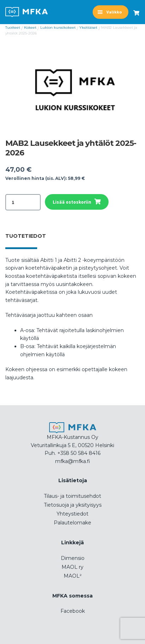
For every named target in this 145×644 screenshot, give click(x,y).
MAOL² (73, 576)
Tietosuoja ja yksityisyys (73, 505)
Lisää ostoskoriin (72, 202)
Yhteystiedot (72, 514)
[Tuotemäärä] (23, 202)
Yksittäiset (88, 27)
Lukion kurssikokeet (58, 27)
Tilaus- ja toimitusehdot (72, 496)
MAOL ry (72, 567)
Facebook (73, 611)
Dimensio (73, 558)
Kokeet (30, 27)
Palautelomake (72, 523)
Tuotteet (13, 27)
